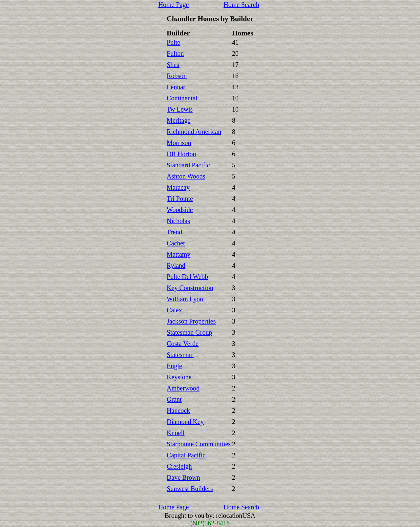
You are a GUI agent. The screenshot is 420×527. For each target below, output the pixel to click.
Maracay (178, 187)
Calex (174, 310)
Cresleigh (179, 466)
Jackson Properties (191, 321)
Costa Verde (183, 344)
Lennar (176, 87)
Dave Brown (183, 477)
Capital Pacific (186, 455)
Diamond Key (185, 422)
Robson (177, 76)
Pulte (173, 42)
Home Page (174, 5)
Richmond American (194, 132)
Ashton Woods (186, 176)
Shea (173, 65)
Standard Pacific (188, 165)
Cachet (176, 243)
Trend (174, 232)
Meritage (178, 120)
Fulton (175, 53)
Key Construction (190, 288)
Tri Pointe (180, 199)
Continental (182, 98)
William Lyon (185, 299)
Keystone (179, 377)
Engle (174, 366)
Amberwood (183, 388)
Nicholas (178, 221)
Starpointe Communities (199, 444)
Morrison (179, 143)
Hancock (178, 411)
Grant (174, 399)
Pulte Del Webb (187, 277)
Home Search (241, 5)
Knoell (176, 433)
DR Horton (181, 154)
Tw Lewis (180, 109)
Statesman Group (189, 332)
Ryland (176, 265)
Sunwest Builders (190, 489)
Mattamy (178, 254)
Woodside (180, 210)
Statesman (180, 355)
